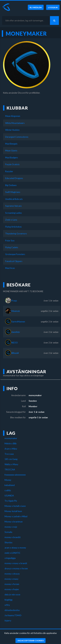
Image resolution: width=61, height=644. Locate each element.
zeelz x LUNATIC (12, 553)
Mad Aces (10, 268)
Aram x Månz (11, 449)
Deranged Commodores (17, 137)
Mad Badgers (12, 158)
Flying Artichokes (13, 227)
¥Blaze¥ (15, 353)
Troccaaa (9, 454)
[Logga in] (53, 7)
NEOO (15, 343)
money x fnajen (12, 589)
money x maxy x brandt (16, 563)
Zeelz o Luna (11, 220)
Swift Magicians (13, 192)
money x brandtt (13, 537)
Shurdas (8, 542)
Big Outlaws (11, 185)
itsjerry (8, 621)
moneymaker (11, 438)
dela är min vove (12, 595)
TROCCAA (10, 470)
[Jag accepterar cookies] (30, 641)
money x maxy (11, 579)
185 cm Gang (11, 459)
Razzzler (9, 171)
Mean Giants (11, 151)
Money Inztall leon (13, 511)
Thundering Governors (16, 234)
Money (8, 480)
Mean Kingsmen (13, 116)
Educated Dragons (14, 178)
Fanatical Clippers (14, 261)
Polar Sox (10, 241)
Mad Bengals (11, 144)
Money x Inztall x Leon (15, 506)
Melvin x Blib (11, 443)
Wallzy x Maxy (11, 464)
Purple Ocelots (12, 164)
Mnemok (16, 311)
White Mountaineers (15, 123)
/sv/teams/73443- (13, 615)
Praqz (14, 301)
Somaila (8, 532)
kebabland (10, 485)
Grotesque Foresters (15, 254)
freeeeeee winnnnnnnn (15, 475)
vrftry (7, 605)
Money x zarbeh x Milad (16, 516)
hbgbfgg (8, 600)
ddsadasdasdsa (12, 610)
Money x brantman (14, 522)
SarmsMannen (18, 322)
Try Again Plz (11, 501)
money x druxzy (12, 574)
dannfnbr (16, 332)
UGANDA (9, 496)
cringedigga (10, 558)
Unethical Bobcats (14, 199)
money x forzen (12, 584)
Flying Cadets (12, 247)
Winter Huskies (12, 130)
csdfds (8, 490)
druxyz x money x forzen (16, 568)
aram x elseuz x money (15, 548)
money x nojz (11, 527)
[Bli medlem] (36, 7)
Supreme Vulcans (13, 206)
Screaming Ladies (14, 213)
